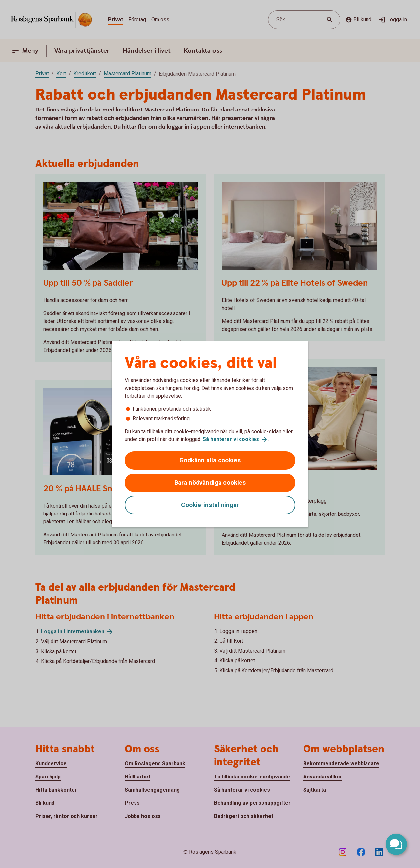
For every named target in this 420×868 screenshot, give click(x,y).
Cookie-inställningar (210, 505)
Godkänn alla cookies (210, 460)
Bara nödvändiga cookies (210, 483)
